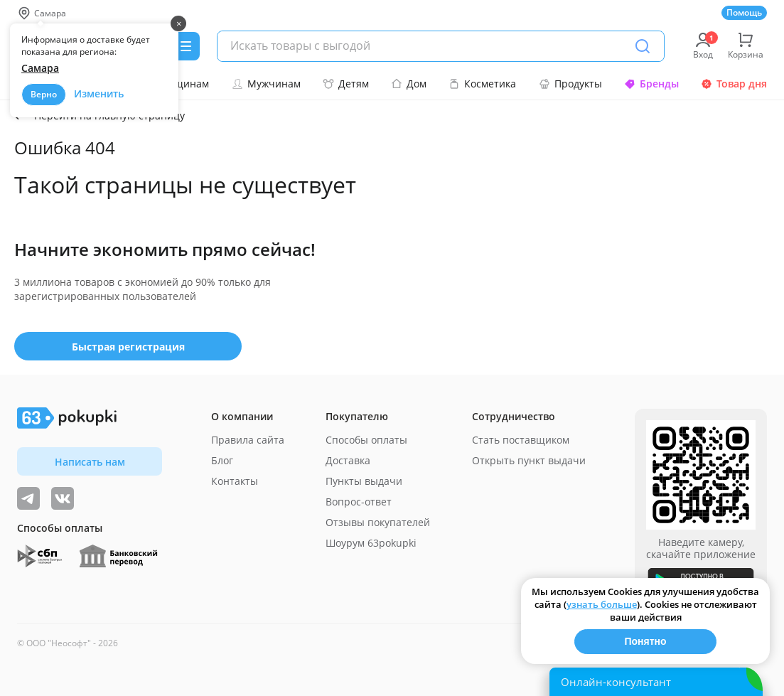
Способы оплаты (366, 440)
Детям (346, 84)
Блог (222, 460)
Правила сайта (248, 440)
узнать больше (602, 604)
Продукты (570, 84)
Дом (409, 84)
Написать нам (90, 462)
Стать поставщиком (521, 440)
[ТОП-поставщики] (63, 498)
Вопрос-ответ (359, 502)
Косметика (482, 84)
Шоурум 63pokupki (371, 543)
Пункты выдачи (364, 481)
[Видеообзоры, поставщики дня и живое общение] (28, 498)
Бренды (651, 84)
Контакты (235, 481)
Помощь (744, 12)
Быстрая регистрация (128, 347)
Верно (44, 94)
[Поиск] (643, 46)
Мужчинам (266, 84)
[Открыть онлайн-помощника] (656, 682)
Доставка (348, 460)
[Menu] (186, 46)
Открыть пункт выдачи (529, 460)
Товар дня (734, 84)
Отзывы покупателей (378, 522)
